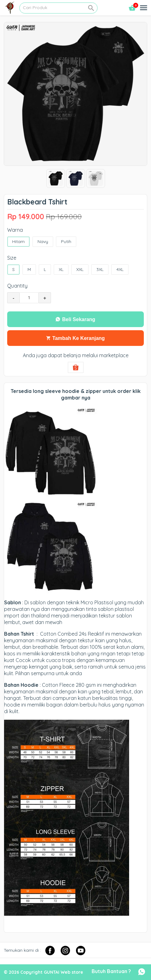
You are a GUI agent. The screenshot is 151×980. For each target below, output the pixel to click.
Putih (66, 242)
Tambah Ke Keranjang (75, 338)
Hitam (18, 242)
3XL (100, 270)
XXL (80, 270)
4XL (120, 270)
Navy (43, 242)
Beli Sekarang (75, 319)
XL (61, 270)
